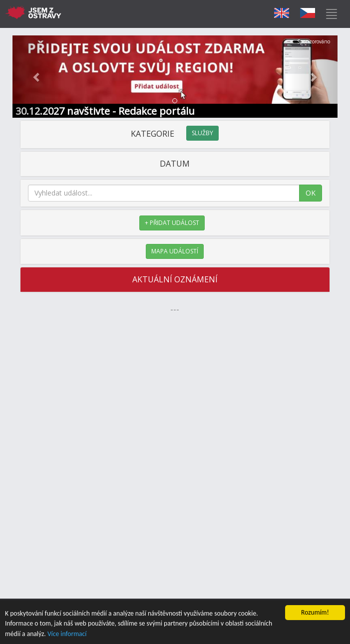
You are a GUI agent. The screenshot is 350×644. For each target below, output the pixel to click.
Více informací (67, 634)
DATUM (175, 164)
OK (311, 193)
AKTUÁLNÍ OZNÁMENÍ (175, 279)
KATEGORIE (175, 134)
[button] (37, 77)
